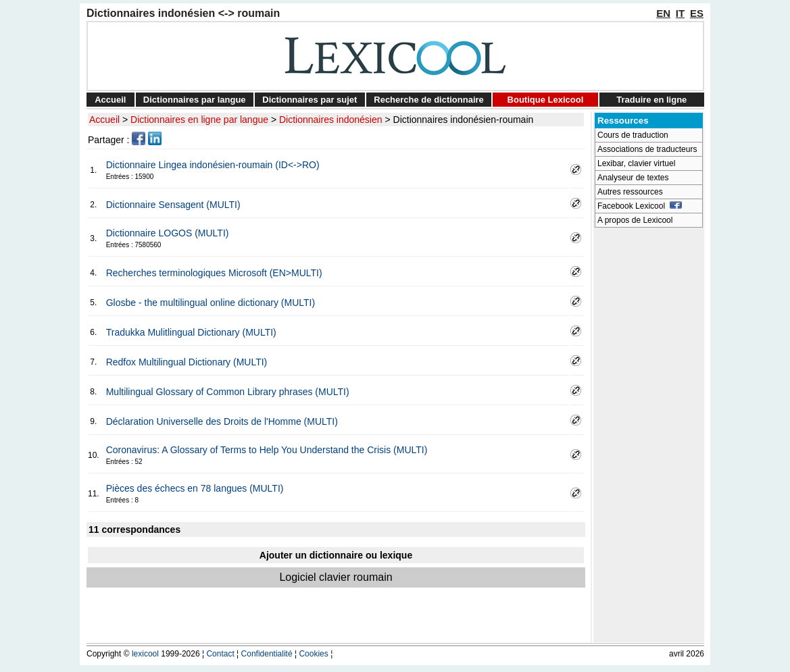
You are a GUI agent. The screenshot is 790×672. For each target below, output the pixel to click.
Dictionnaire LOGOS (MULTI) (168, 233)
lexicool (145, 654)
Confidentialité (267, 654)
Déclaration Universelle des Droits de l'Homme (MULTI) (222, 421)
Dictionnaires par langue (195, 100)
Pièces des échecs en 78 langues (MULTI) (195, 488)
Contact (220, 654)
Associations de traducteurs (647, 149)
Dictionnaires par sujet (310, 100)
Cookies (313, 654)
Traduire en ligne (651, 100)
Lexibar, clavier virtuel (636, 163)
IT (680, 13)
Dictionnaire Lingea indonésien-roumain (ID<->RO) (213, 165)
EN (663, 13)
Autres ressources (630, 192)
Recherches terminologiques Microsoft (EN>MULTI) (214, 273)
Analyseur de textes (633, 178)
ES (697, 13)
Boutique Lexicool (546, 100)
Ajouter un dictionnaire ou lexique (336, 555)
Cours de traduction (633, 135)
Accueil (110, 100)
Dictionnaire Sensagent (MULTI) (173, 205)
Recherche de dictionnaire (429, 100)
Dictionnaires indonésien (331, 120)
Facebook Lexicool (640, 206)
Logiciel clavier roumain (336, 577)
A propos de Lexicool (635, 220)
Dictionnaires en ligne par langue (199, 120)
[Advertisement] (649, 436)
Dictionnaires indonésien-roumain (464, 120)
